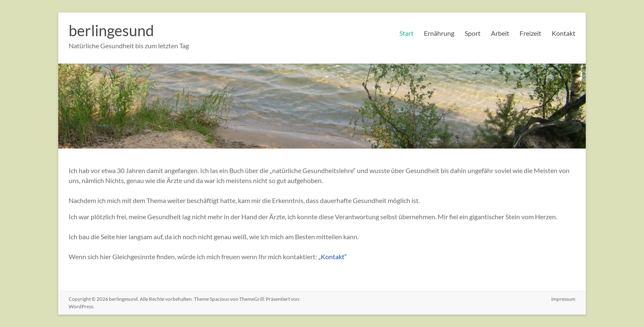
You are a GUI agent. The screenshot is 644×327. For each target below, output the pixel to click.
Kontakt (563, 33)
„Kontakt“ (333, 256)
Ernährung (439, 33)
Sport (473, 33)
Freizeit (530, 33)
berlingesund (111, 30)
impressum (563, 299)
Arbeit (500, 33)
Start (406, 33)
